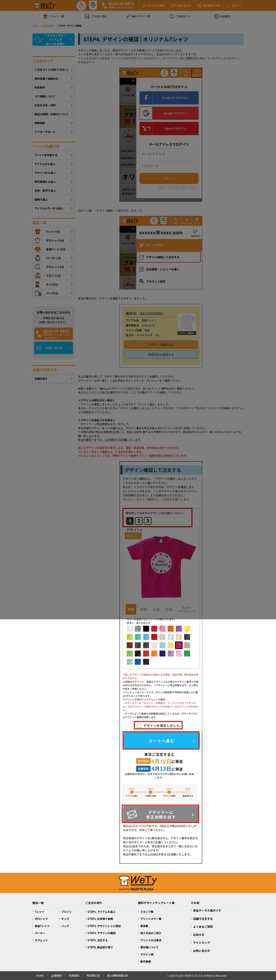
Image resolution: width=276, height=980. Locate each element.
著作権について (150, 947)
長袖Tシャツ (42, 926)
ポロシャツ (41, 919)
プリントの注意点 (151, 940)
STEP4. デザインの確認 (102, 933)
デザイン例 (147, 954)
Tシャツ (40, 912)
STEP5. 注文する (98, 940)
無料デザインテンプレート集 (156, 903)
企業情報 (56, 976)
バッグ (65, 926)
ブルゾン (67, 912)
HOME (40, 976)
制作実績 (146, 961)
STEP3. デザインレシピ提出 (104, 926)
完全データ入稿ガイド (207, 910)
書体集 (144, 926)
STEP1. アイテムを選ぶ (101, 912)
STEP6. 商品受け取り (100, 947)
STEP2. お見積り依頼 (100, 919)
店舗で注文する (203, 919)
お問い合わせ (202, 951)
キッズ (65, 919)
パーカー (40, 933)
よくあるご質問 (203, 927)
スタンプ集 (147, 912)
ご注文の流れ (94, 903)
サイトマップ (202, 943)
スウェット (41, 940)
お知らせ (199, 935)
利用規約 (74, 976)
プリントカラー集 (151, 919)
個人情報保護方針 (118, 976)
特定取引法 (93, 976)
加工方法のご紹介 (151, 933)
